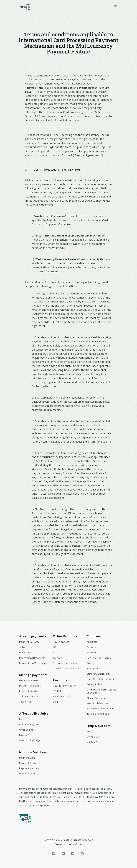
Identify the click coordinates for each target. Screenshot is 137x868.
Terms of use (74, 844)
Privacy (59, 844)
